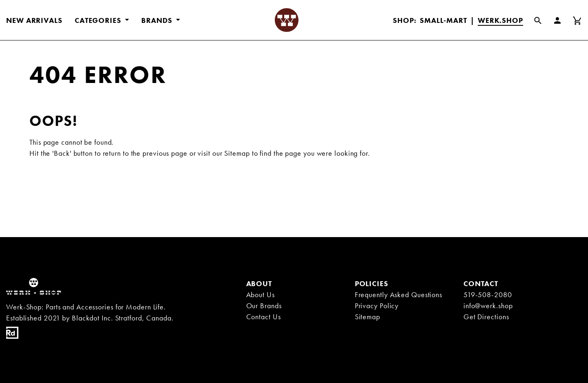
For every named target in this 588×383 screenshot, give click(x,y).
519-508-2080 (488, 295)
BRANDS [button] (158, 20)
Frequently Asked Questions (399, 295)
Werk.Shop (500, 20)
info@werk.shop (488, 306)
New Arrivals (34, 20)
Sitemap (237, 153)
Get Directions (486, 317)
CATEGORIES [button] (99, 20)
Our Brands (264, 306)
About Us (261, 295)
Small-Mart (443, 20)
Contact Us (264, 317)
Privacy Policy (377, 306)
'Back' (62, 153)
